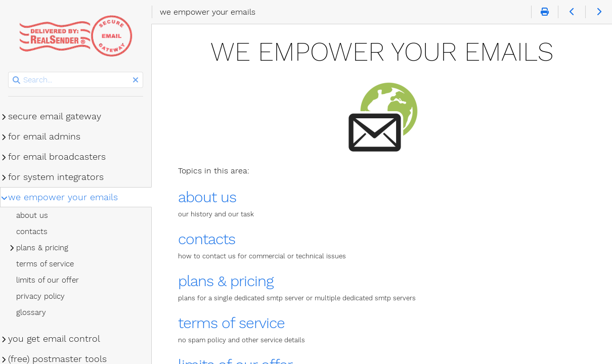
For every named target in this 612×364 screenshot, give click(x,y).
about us (207, 197)
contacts (207, 239)
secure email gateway (55, 116)
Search (9, 72)
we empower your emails (63, 197)
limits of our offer (48, 280)
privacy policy (40, 296)
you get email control (54, 339)
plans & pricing (226, 281)
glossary (31, 312)
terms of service (231, 323)
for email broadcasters (57, 157)
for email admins (44, 136)
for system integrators (56, 177)
